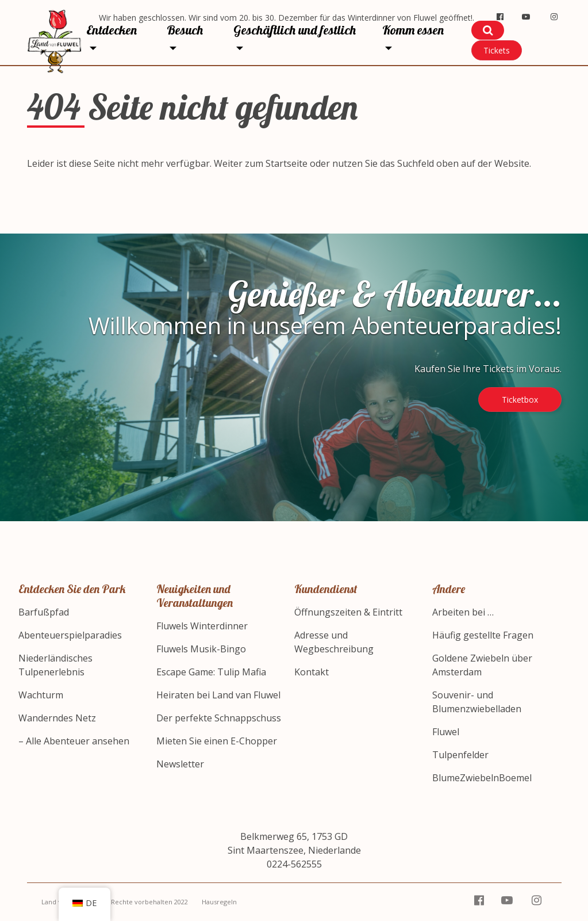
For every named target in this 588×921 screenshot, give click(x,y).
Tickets (497, 50)
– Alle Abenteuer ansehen (74, 741)
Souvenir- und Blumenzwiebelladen (477, 702)
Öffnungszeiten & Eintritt (348, 612)
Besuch (185, 30)
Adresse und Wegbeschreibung (334, 642)
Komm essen (413, 30)
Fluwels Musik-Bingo (201, 649)
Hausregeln (219, 902)
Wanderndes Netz (57, 718)
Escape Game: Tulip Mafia (211, 672)
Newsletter (180, 764)
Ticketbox (520, 400)
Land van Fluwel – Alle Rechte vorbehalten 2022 (115, 902)
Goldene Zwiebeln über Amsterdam (482, 665)
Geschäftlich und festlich (295, 30)
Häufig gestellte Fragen (483, 635)
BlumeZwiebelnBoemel (482, 778)
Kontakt (312, 672)
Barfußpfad (44, 612)
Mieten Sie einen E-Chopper (217, 741)
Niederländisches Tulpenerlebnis (55, 665)
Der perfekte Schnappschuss (219, 718)
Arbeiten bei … (463, 612)
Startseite (287, 163)
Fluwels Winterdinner (202, 626)
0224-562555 (294, 864)
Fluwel (446, 732)
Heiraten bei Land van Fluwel (218, 695)
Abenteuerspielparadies (70, 635)
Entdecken (112, 30)
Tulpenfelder (460, 755)
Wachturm (41, 695)
